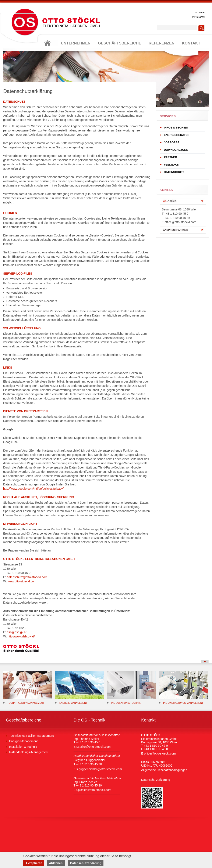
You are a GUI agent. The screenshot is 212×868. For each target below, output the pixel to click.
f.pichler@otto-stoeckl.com (94, 790)
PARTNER (170, 157)
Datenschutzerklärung (156, 780)
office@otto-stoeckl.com (180, 222)
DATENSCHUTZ (174, 172)
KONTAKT (191, 43)
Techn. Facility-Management (24, 703)
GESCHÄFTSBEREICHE (120, 43)
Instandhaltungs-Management (181, 703)
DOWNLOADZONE (176, 150)
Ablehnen (56, 863)
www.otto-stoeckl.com (22, 581)
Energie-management (71, 703)
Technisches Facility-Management (31, 736)
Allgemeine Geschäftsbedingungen (164, 770)
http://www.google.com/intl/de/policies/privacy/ (33, 489)
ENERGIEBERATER (177, 135)
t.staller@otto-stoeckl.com (93, 747)
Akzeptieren (34, 863)
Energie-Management (23, 741)
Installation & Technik (124, 703)
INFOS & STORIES (176, 128)
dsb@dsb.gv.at (17, 632)
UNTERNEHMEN (76, 43)
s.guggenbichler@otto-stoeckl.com (99, 769)
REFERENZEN (162, 43)
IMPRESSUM (198, 17)
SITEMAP (200, 13)
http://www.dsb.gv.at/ (21, 636)
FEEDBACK (172, 165)
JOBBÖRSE (172, 142)
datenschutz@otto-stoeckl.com (27, 577)
